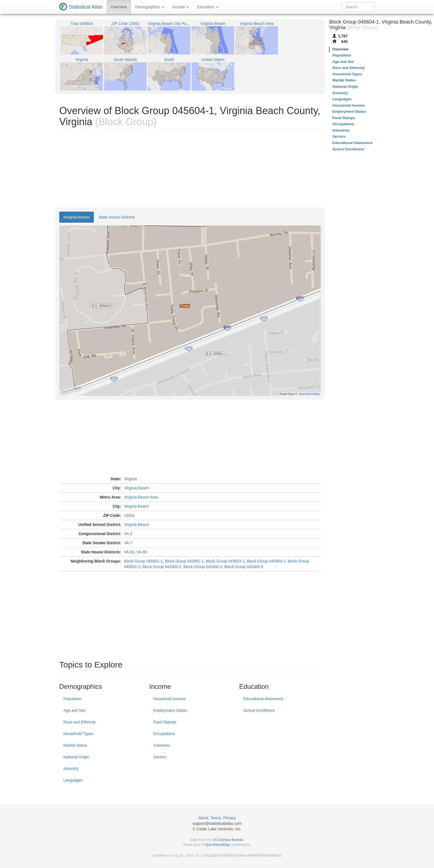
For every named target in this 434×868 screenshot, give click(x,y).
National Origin (76, 757)
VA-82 (129, 552)
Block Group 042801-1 (184, 561)
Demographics (149, 7)
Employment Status (170, 710)
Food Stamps (165, 722)
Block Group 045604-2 (266, 561)
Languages (73, 780)
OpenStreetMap (217, 845)
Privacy (229, 818)
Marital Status (75, 745)
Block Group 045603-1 (225, 561)
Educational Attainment (263, 699)
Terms (216, 818)
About (203, 818)
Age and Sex (74, 710)
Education (208, 7)
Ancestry (71, 769)
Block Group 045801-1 (143, 561)
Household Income (170, 699)
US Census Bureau (228, 840)
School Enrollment (259, 710)
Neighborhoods (77, 217)
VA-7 (128, 543)
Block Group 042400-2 (162, 567)
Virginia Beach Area (141, 497)
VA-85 (142, 552)
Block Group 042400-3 (244, 567)
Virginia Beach (136, 488)
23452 (129, 515)
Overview (119, 7)
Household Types (78, 734)
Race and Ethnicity (80, 722)
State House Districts (117, 217)
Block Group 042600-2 (203, 567)
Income (181, 7)
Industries (162, 745)
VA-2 (128, 534)
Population (73, 699)
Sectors (160, 757)
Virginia (130, 479)
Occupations (164, 734)
